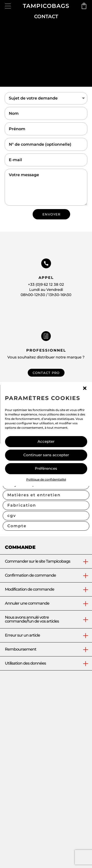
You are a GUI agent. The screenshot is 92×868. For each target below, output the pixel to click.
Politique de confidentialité (46, 479)
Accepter (46, 441)
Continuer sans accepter (46, 455)
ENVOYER (51, 214)
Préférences (46, 468)
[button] (85, 388)
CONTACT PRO (46, 373)
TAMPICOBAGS (46, 6)
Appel (46, 277)
